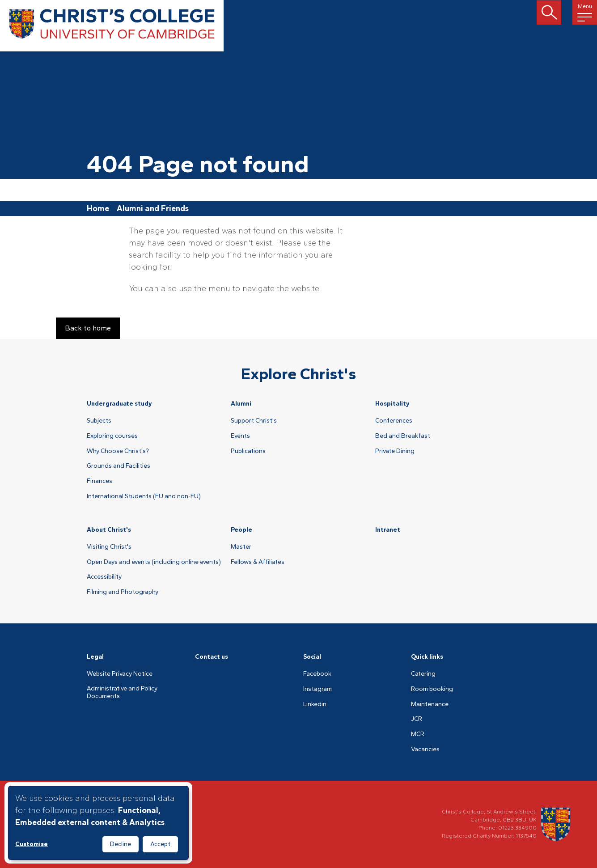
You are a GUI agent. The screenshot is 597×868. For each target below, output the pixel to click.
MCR (418, 734)
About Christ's (109, 530)
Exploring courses (112, 436)
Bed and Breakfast (403, 436)
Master (241, 547)
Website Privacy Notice (120, 674)
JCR (417, 719)
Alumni (241, 404)
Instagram (318, 689)
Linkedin (315, 704)
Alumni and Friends (153, 208)
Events (240, 436)
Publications (248, 451)
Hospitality (392, 404)
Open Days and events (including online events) (154, 562)
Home (98, 208)
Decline (121, 844)
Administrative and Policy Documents (122, 692)
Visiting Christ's (109, 547)
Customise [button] (32, 844)
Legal (95, 657)
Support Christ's (254, 421)
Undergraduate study (119, 404)
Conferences (394, 421)
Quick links (427, 657)
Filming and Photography (123, 592)
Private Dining (395, 451)
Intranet (388, 530)
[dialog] (98, 823)
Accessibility (104, 577)
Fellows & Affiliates (258, 562)
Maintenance (430, 704)
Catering (423, 674)
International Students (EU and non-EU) (144, 496)
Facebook (317, 674)
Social (312, 657)
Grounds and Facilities (119, 466)
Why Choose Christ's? (118, 451)
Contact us (212, 657)
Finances (99, 481)
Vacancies (425, 749)
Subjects (99, 421)
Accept (160, 844)
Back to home (88, 328)
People (241, 530)
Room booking (432, 689)
